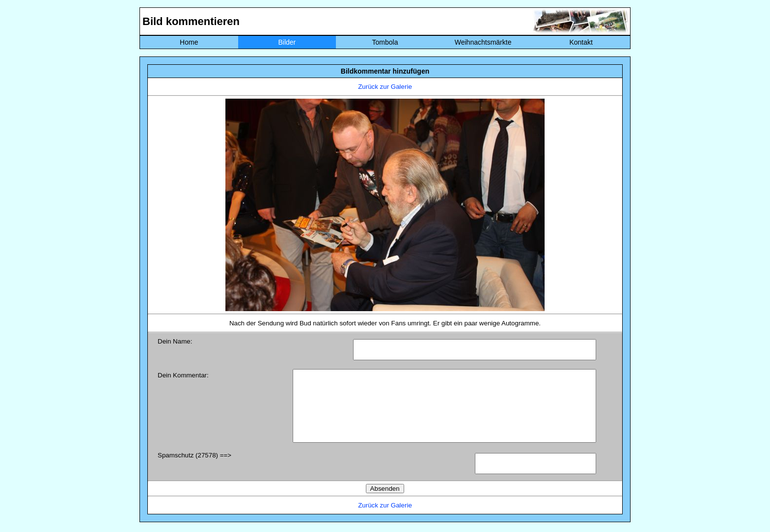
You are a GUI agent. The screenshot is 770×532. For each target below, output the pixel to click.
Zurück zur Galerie (385, 87)
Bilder (287, 42)
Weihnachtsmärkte (483, 42)
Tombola (385, 42)
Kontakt (581, 42)
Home (189, 42)
